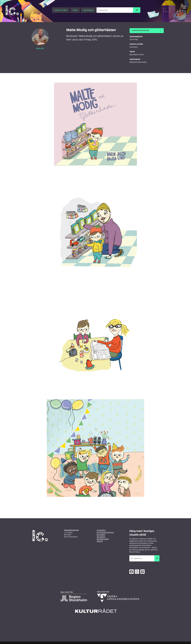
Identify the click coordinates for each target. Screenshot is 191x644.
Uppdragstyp (88, 10)
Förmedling (101, 530)
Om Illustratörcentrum (105, 532)
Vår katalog (101, 537)
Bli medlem (101, 535)
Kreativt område (61, 10)
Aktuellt (100, 541)
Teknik (75, 10)
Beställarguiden (103, 539)
